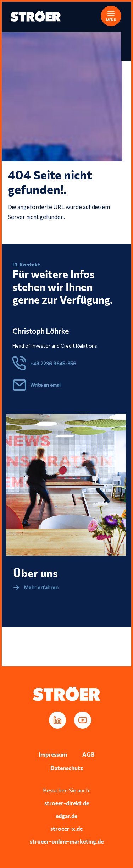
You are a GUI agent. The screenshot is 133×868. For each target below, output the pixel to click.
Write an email (46, 385)
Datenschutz (67, 768)
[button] (106, 15)
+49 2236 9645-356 (53, 363)
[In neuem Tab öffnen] (57, 720)
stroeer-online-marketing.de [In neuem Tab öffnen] (67, 841)
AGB (88, 754)
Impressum (53, 754)
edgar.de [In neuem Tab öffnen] (66, 816)
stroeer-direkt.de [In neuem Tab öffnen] (67, 803)
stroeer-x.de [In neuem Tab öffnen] (66, 828)
